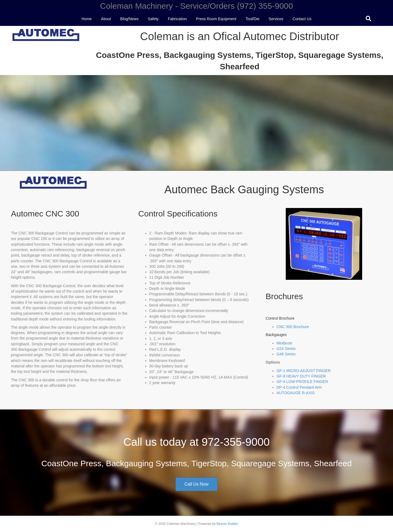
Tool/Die (253, 19)
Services (276, 19)
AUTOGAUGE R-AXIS (296, 393)
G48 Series (286, 354)
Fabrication (177, 19)
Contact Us (302, 19)
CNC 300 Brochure (293, 327)
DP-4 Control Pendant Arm (299, 387)
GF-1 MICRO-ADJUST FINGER (303, 371)
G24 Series (286, 349)
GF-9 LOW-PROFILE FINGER (302, 382)
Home (87, 19)
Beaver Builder (227, 524)
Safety (153, 19)
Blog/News (129, 19)
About (106, 19)
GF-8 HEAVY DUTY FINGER (301, 376)
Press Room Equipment (216, 19)
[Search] (368, 19)
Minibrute (284, 343)
